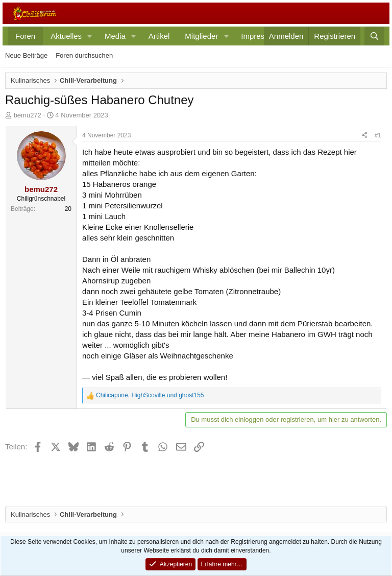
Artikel (159, 36)
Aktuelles (66, 36)
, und (150, 395)
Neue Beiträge (26, 55)
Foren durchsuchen (84, 55)
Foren (25, 36)
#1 (378, 135)
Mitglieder (201, 36)
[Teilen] (364, 136)
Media (115, 36)
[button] (90, 36)
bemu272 (28, 115)
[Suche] (374, 36)
